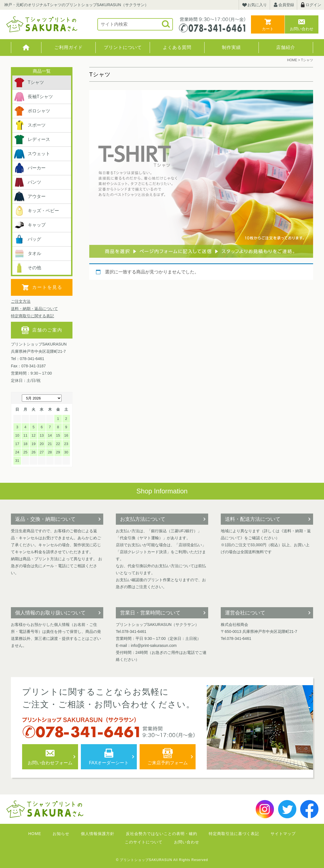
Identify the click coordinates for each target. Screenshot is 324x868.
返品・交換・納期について (45, 519)
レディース (32, 139)
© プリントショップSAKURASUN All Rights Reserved (162, 860)
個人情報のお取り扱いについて (50, 613)
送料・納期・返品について (34, 309)
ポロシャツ (32, 111)
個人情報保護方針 (98, 834)
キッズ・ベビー (36, 211)
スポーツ (30, 125)
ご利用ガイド (69, 47)
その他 (27, 268)
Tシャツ (29, 82)
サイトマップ (283, 834)
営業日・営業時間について (150, 613)
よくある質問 (177, 47)
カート (268, 29)
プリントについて (123, 47)
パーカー (30, 168)
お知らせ (61, 834)
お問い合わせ (302, 29)
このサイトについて (144, 842)
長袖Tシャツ (33, 97)
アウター (30, 197)
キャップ (30, 225)
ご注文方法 (21, 301)
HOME (26, 48)
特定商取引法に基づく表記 (234, 834)
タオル (27, 254)
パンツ (27, 182)
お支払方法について (143, 519)
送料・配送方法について (253, 519)
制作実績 (231, 47)
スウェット (32, 154)
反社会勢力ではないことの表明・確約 (162, 834)
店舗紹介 (286, 47)
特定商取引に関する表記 (32, 316)
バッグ (27, 239)
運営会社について (245, 613)
